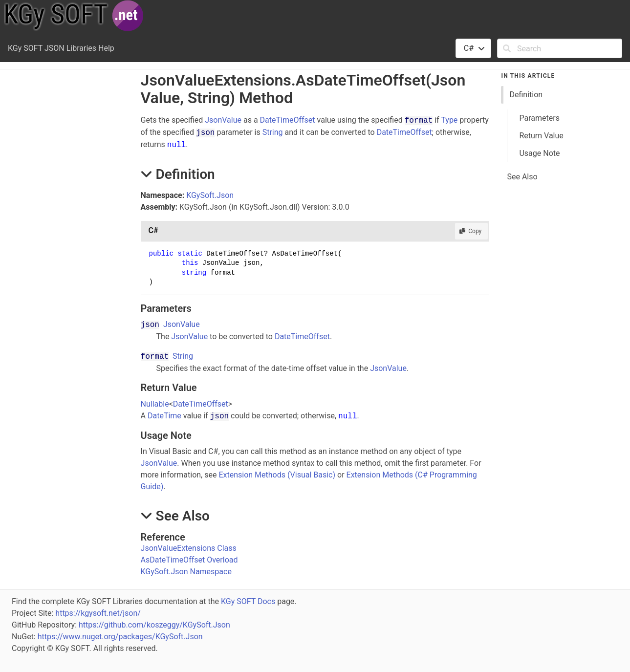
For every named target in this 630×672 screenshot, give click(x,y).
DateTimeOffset (288, 120)
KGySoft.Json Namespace (186, 572)
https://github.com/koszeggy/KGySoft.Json (154, 625)
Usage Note (539, 153)
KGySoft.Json (210, 195)
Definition (526, 95)
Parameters (539, 118)
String (273, 132)
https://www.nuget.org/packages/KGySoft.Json (120, 637)
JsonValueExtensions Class (189, 548)
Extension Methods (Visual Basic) (277, 475)
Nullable (155, 404)
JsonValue (223, 120)
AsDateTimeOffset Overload (189, 560)
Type (449, 120)
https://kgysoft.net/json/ (98, 613)
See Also (522, 177)
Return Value (541, 136)
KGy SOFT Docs (248, 601)
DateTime (164, 416)
